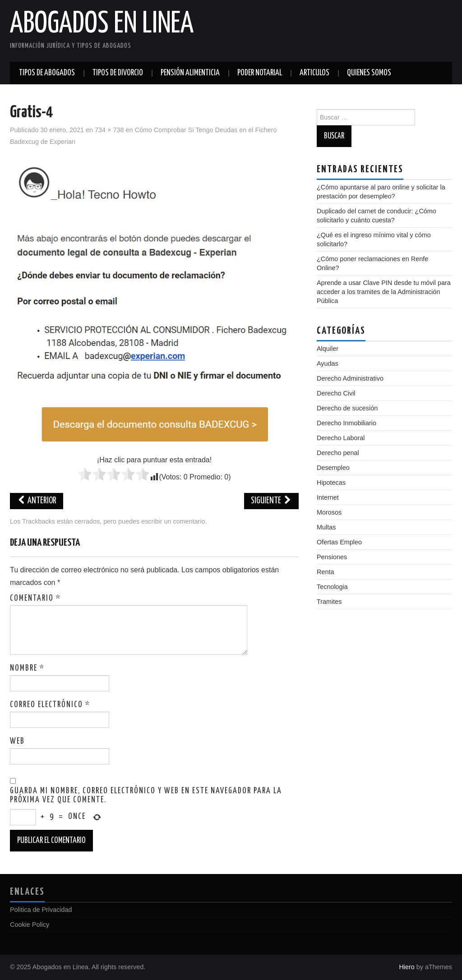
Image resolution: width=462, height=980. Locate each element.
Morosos (329, 512)
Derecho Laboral (341, 438)
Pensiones (332, 557)
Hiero (407, 967)
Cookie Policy (30, 925)
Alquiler (328, 349)
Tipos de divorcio (118, 73)
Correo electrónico (50, 705)
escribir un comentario (173, 521)
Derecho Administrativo (350, 378)
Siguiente (271, 501)
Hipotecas (331, 483)
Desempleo (333, 468)
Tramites (329, 602)
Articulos (314, 73)
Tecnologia (332, 587)
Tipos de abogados (47, 73)
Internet (328, 497)
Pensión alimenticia (190, 73)
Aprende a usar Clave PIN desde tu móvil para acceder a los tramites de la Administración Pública (384, 292)
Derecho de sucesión (347, 408)
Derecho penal (338, 453)
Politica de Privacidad (41, 910)
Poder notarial (260, 73)
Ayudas (328, 363)
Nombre (27, 668)
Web (17, 741)
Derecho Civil (336, 393)
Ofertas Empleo (339, 542)
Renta (325, 572)
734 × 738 (109, 130)
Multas (326, 527)
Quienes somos (369, 73)
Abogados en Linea (102, 24)
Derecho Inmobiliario (346, 423)
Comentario (35, 598)
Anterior (37, 501)
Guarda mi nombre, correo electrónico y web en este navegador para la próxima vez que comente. (146, 796)
